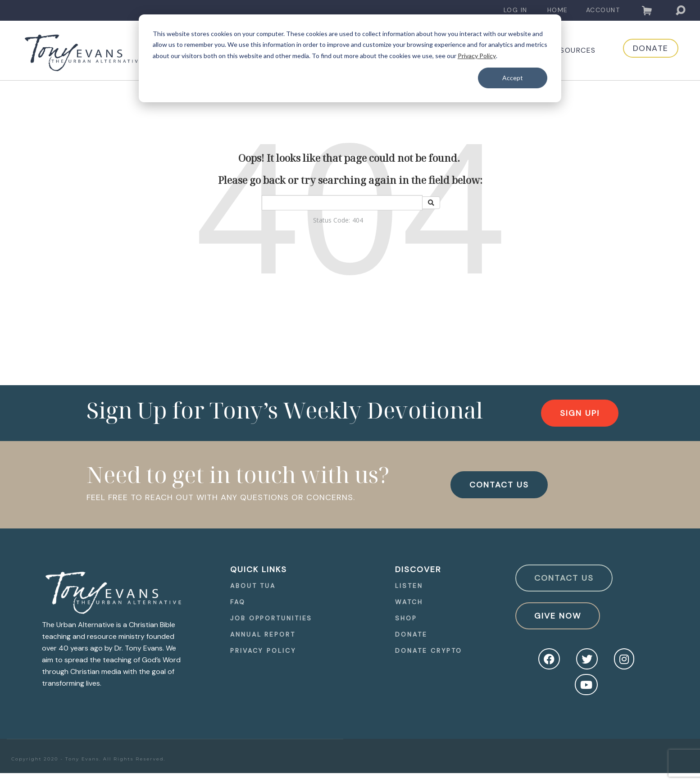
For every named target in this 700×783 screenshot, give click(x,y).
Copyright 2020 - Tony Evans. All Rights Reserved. (89, 759)
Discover (418, 569)
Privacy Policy (477, 56)
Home (558, 10)
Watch (409, 602)
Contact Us (564, 578)
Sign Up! (580, 413)
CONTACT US (499, 485)
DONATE (642, 50)
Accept (513, 78)
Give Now (558, 616)
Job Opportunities (271, 618)
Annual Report (263, 634)
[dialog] (350, 58)
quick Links (259, 569)
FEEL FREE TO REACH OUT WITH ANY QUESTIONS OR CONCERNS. (221, 497)
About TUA (253, 586)
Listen (409, 586)
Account (603, 10)
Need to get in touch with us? (238, 474)
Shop (406, 618)
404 (358, 220)
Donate (411, 634)
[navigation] (516, 10)
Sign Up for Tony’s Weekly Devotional (285, 410)
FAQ (238, 602)
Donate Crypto (429, 651)
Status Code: (332, 220)
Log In (516, 10)
